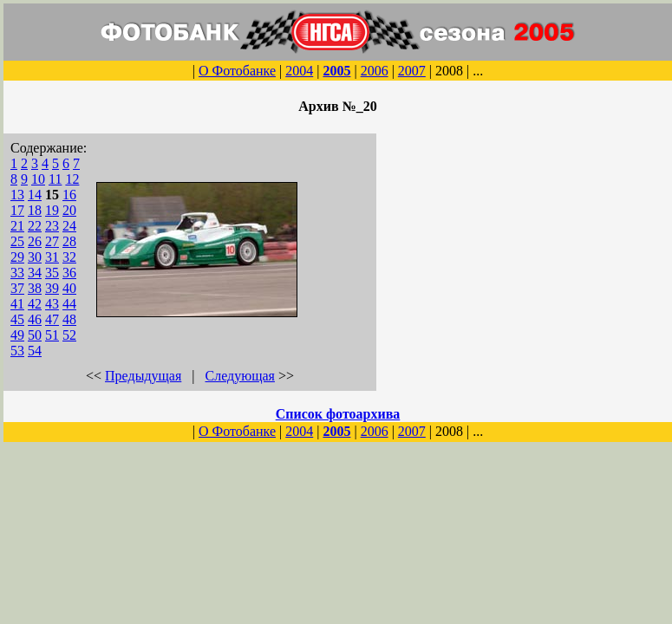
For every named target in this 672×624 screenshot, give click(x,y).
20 (69, 210)
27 (52, 241)
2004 (299, 71)
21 (17, 226)
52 (69, 335)
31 (52, 257)
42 (35, 304)
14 (35, 195)
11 (55, 179)
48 (69, 319)
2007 (412, 71)
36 (69, 273)
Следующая (240, 376)
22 (35, 226)
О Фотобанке (237, 71)
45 (17, 319)
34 (35, 273)
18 (35, 210)
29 (17, 257)
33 (17, 273)
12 (72, 179)
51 (52, 335)
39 (52, 288)
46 (35, 319)
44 (69, 304)
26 (35, 241)
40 (69, 288)
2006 (375, 71)
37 (17, 288)
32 (69, 257)
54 (35, 351)
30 (35, 257)
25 (17, 241)
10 (38, 179)
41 (17, 304)
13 (17, 195)
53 (17, 351)
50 (35, 335)
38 (35, 288)
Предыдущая (143, 376)
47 (52, 319)
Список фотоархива (338, 414)
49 (17, 335)
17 (17, 210)
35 (52, 273)
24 (69, 226)
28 (69, 241)
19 (52, 210)
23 (52, 226)
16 (69, 195)
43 (52, 304)
